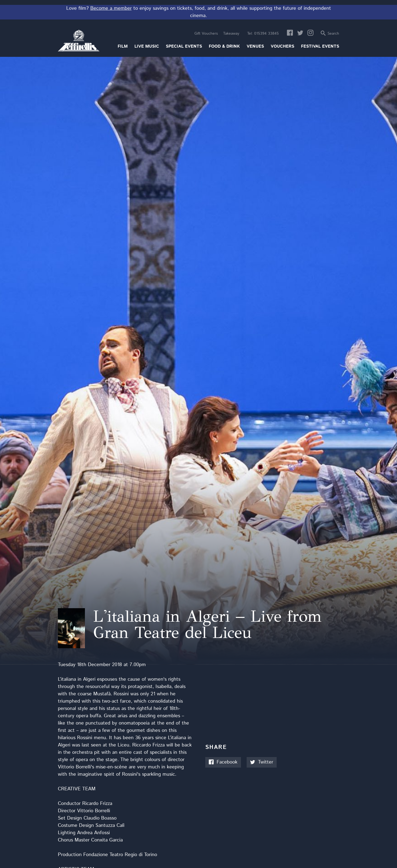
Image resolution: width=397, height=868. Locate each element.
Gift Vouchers (206, 34)
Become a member (111, 8)
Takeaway (231, 34)
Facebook (223, 762)
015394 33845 (263, 34)
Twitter (262, 762)
